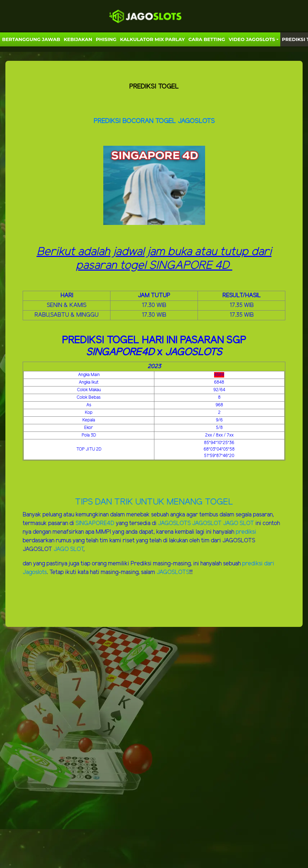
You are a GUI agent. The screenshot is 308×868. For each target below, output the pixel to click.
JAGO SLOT (239, 523)
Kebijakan (78, 39)
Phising (106, 39)
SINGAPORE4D (95, 523)
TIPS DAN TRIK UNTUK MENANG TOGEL (154, 502)
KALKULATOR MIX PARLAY (152, 39)
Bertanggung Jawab (31, 39)
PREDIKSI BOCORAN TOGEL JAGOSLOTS (154, 121)
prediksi (246, 532)
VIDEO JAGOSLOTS (252, 39)
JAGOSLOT (208, 523)
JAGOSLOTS (175, 523)
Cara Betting (207, 39)
